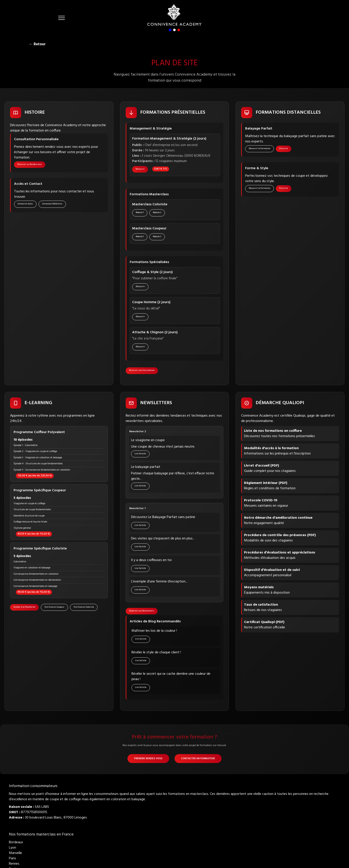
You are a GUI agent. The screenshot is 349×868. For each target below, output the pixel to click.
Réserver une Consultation (142, 371)
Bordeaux (16, 843)
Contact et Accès (26, 204)
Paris (12, 860)
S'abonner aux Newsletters (142, 612)
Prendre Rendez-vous (148, 759)
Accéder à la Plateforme (25, 608)
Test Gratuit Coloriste (84, 608)
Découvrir (140, 169)
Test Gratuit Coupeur (55, 608)
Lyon (12, 849)
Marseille (15, 854)
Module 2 (157, 213)
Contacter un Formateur (198, 759)
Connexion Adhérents (52, 204)
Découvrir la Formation (260, 149)
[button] (62, 18)
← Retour (37, 44)
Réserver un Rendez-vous (30, 165)
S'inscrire (284, 149)
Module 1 (140, 213)
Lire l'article (141, 455)
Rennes (14, 865)
